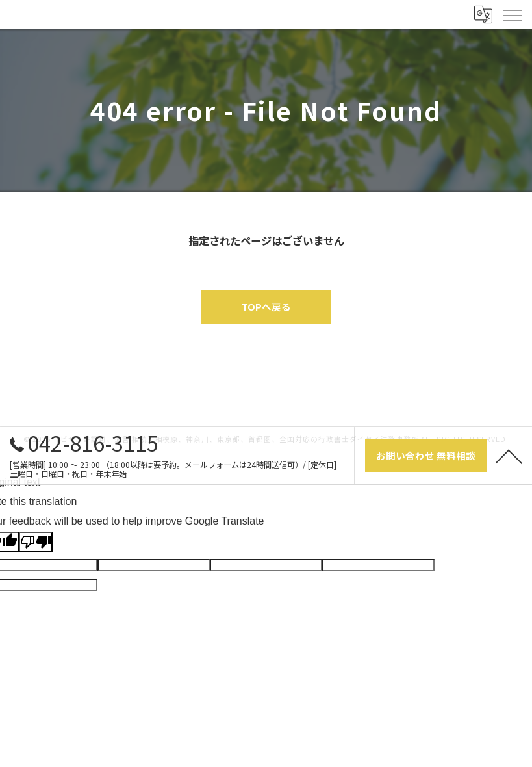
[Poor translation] (36, 542)
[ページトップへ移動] (509, 456)
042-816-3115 (84, 443)
